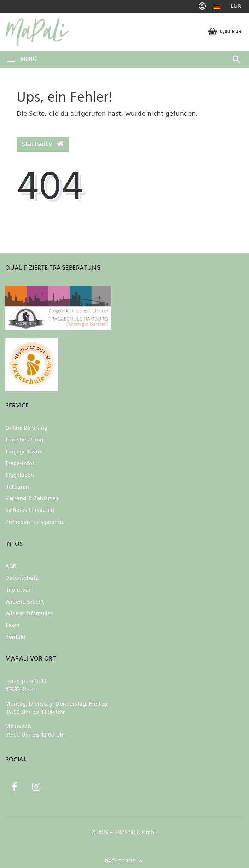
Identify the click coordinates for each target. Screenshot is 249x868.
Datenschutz (22, 578)
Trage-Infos (20, 464)
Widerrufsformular (29, 614)
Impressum (19, 590)
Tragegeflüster (24, 452)
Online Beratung (27, 428)
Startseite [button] (43, 144)
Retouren (17, 487)
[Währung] (236, 7)
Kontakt (16, 637)
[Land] (217, 7)
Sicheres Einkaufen (30, 510)
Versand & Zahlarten (32, 499)
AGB (11, 567)
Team (12, 626)
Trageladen (20, 475)
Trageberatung (24, 440)
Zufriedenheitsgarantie (35, 522)
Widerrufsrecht (25, 602)
